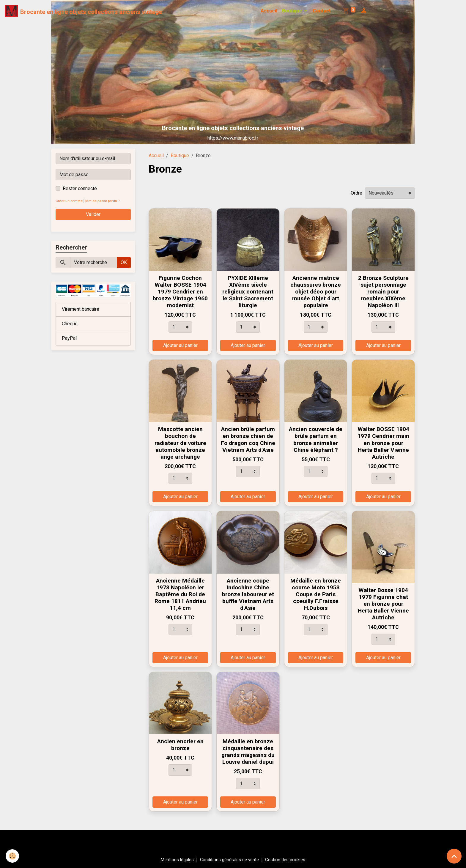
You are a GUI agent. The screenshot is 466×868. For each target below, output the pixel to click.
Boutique (293, 11)
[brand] (84, 11)
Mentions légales (174, 860)
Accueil (269, 11)
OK (124, 262)
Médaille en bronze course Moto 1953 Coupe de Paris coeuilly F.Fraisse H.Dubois (316, 594)
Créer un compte (70, 201)
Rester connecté (80, 188)
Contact (322, 11)
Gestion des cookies (289, 860)
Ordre (356, 193)
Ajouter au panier (180, 345)
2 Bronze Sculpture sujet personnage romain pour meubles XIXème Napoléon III (383, 292)
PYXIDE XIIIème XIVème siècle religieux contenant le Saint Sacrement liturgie (248, 292)
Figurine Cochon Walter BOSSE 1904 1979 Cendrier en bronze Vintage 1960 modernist (180, 292)
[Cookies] (13, 856)
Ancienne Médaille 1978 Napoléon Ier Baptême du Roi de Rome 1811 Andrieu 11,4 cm (180, 594)
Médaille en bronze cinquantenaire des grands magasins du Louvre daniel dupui (248, 752)
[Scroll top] (454, 856)
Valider (93, 214)
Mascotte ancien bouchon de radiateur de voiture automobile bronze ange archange (180, 443)
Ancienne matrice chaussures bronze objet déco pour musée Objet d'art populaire (316, 292)
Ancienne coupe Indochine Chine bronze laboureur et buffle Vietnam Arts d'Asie (248, 594)
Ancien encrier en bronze (180, 745)
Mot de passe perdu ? (105, 201)
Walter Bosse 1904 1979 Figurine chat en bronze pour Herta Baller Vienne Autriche (383, 604)
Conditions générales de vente (230, 860)
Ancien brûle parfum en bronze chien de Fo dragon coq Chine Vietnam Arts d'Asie (248, 439)
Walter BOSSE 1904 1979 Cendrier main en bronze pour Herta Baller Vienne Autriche (383, 443)
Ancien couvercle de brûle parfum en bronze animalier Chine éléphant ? (316, 439)
